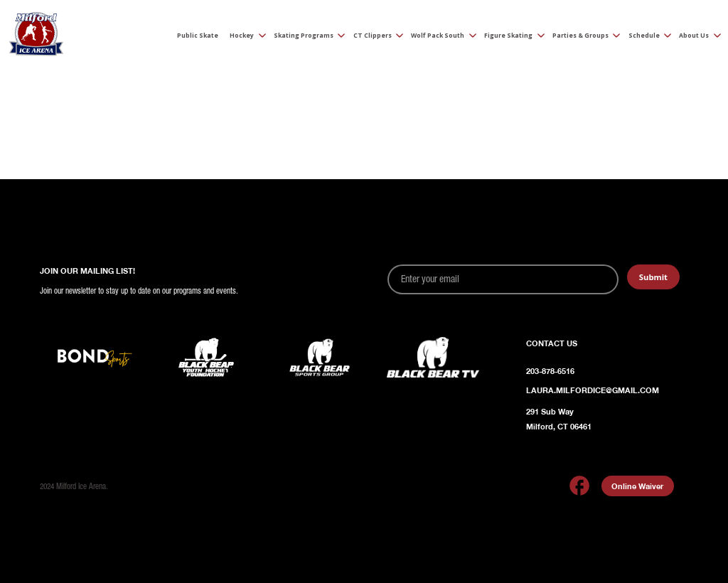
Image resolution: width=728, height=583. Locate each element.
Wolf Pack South (438, 36)
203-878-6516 (550, 371)
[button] (244, 36)
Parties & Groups (580, 36)
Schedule (644, 36)
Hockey (242, 36)
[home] (36, 37)
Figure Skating (508, 36)
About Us (694, 36)
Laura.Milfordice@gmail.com (593, 390)
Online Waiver (637, 486)
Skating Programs (304, 36)
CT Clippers (373, 36)
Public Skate (198, 36)
